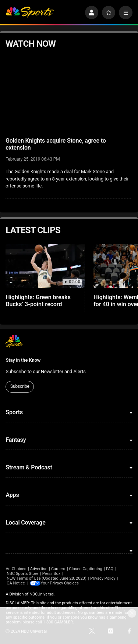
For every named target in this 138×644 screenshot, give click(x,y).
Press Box (51, 574)
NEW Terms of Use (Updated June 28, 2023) (47, 578)
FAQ (110, 569)
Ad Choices (16, 569)
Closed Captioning (85, 569)
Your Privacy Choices (61, 583)
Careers (58, 569)
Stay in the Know (23, 360)
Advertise (39, 569)
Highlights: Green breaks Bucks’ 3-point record (38, 301)
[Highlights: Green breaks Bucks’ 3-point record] (45, 266)
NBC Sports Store (22, 574)
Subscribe (20, 386)
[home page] (30, 13)
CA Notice (16, 583)
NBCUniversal (42, 594)
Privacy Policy (103, 578)
